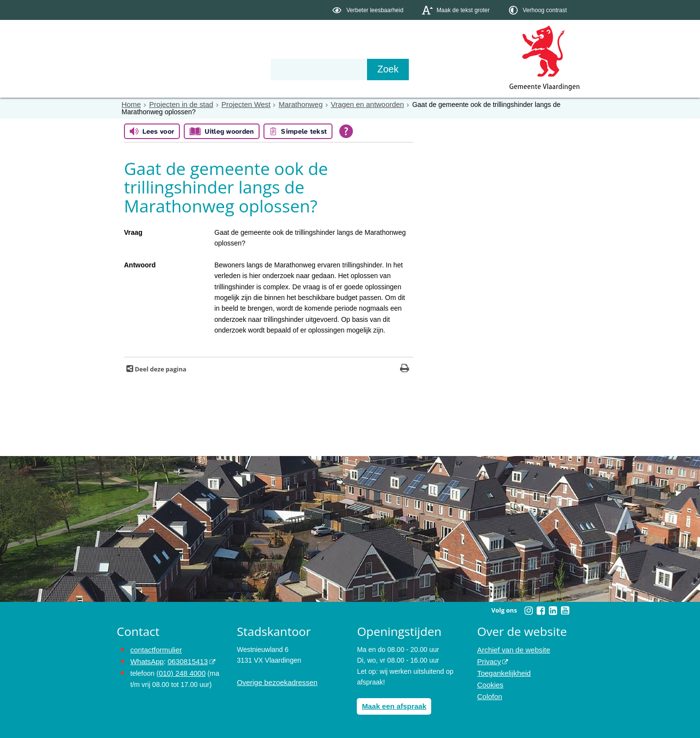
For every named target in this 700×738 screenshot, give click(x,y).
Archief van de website (512, 649)
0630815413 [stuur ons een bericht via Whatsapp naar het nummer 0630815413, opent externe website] (184, 660)
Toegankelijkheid (503, 671)
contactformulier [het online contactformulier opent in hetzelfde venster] (155, 649)
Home (131, 105)
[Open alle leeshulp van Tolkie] (346, 131)
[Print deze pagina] (405, 369)
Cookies (490, 682)
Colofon (489, 693)
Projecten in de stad (178, 105)
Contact (324, 69)
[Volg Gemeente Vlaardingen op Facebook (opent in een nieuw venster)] (541, 610)
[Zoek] (454, 70)
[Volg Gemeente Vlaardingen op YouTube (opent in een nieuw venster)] (565, 610)
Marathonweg (291, 105)
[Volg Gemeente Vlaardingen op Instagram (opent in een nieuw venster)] (528, 610)
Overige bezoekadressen (275, 682)
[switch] (369, 10)
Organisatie (265, 69)
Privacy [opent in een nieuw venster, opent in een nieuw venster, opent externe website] (489, 660)
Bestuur (207, 69)
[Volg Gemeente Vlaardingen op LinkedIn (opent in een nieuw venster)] (553, 610)
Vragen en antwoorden (354, 105)
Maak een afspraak (392, 705)
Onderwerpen (145, 69)
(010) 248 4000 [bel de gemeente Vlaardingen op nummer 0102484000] (180, 671)
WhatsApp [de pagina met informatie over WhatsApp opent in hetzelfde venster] (146, 660)
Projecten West (239, 105)
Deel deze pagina (160, 369)
